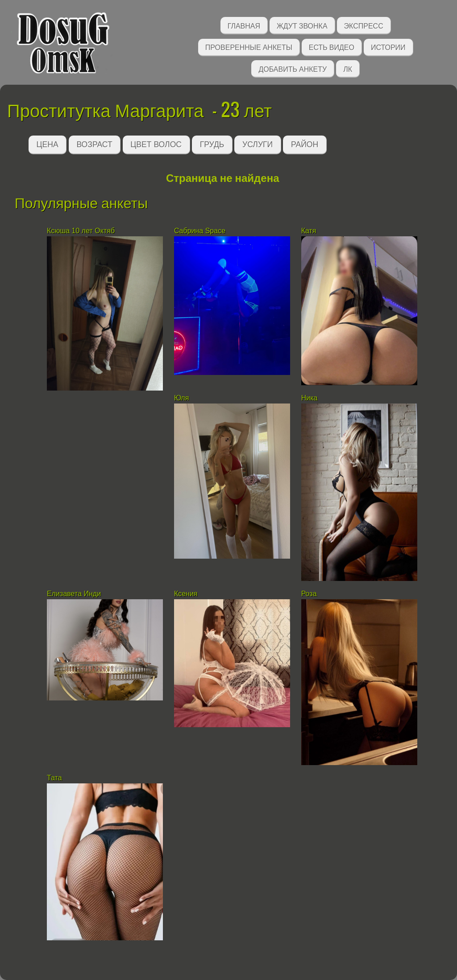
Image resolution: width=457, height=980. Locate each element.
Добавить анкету (293, 68)
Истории (388, 47)
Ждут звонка (302, 25)
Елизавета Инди (74, 594)
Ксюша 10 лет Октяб (81, 231)
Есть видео (332, 47)
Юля (183, 398)
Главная (244, 25)
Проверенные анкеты (249, 47)
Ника (310, 398)
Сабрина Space (200, 231)
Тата (54, 778)
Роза (309, 594)
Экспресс (364, 25)
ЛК (348, 68)
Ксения (186, 594)
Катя (310, 231)
